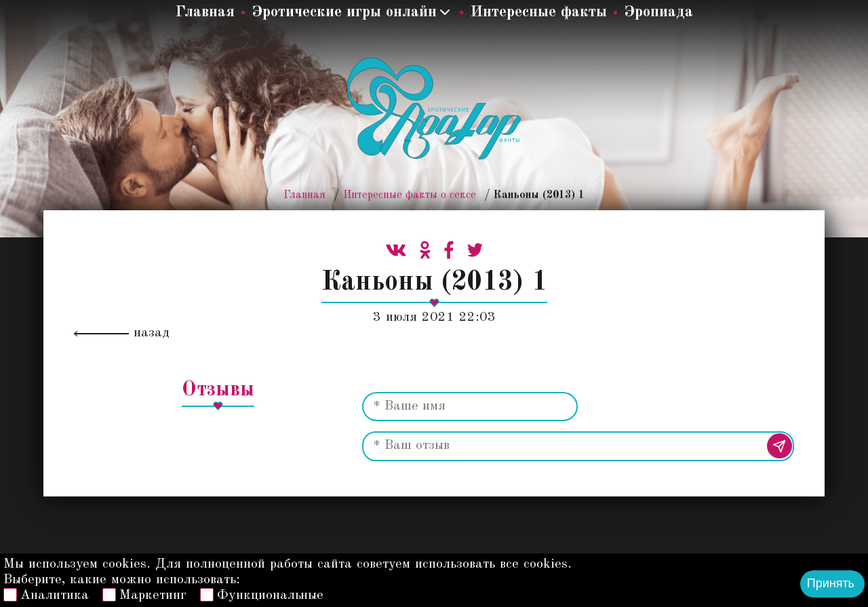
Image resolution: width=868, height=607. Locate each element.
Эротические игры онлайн (344, 12)
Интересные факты (538, 12)
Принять (831, 583)
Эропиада (658, 12)
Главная (205, 12)
